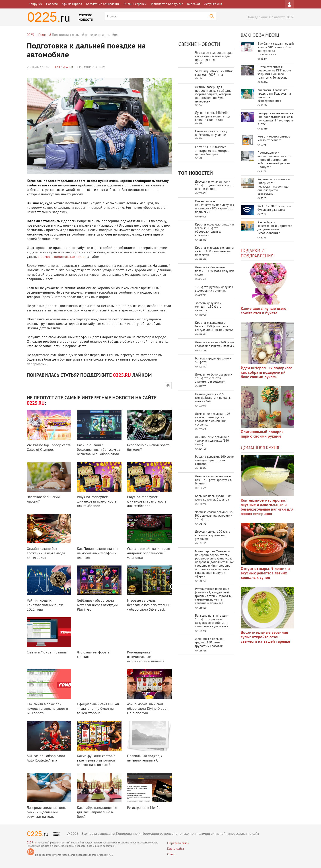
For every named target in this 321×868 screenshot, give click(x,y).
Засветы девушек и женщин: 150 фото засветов (208, 307)
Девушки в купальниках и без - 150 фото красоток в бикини (213, 480)
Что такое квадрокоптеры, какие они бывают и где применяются (214, 57)
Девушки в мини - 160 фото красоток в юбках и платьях (215, 344)
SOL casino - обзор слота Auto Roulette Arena (46, 758)
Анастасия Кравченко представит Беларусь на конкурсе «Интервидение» (274, 96)
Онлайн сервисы (135, 4)
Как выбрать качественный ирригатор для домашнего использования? (275, 228)
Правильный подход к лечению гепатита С (145, 758)
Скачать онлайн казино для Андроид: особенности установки (148, 553)
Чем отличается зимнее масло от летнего (274, 139)
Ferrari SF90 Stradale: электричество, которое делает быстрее (212, 151)
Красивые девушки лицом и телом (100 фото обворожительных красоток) (215, 230)
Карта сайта (176, 849)
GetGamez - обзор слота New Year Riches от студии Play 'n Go (97, 605)
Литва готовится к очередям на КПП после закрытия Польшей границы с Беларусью (274, 72)
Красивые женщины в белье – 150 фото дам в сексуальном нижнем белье (214, 327)
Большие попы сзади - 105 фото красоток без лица (213, 498)
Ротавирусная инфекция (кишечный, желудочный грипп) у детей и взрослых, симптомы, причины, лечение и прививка (213, 596)
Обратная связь (178, 843)
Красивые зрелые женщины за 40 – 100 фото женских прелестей (214, 251)
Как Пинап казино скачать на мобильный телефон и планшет (98, 553)
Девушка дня (213, 4)
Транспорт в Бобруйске (167, 4)
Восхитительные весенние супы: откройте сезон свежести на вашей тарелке (265, 637)
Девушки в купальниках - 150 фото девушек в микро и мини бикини (214, 185)
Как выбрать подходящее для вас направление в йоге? (97, 812)
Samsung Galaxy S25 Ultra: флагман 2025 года (214, 73)
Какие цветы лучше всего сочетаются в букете (264, 311)
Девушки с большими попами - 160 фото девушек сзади (214, 271)
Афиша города (72, 4)
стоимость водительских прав (61, 257)
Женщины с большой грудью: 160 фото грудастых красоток (210, 643)
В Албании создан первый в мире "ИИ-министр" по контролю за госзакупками (276, 49)
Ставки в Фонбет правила (47, 653)
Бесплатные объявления (103, 4)
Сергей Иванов (63, 68)
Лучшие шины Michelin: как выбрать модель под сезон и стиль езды (213, 117)
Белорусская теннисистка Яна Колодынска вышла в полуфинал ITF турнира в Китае (275, 119)
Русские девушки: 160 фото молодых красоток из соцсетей (214, 460)
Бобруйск (35, 4)
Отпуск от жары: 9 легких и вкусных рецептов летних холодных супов (265, 573)
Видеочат (194, 4)
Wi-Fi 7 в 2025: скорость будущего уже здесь (275, 208)
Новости (52, 4)
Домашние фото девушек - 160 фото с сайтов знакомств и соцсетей (214, 378)
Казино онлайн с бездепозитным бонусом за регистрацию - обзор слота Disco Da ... (99, 452)
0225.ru (31, 843)
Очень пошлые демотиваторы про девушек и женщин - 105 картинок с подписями (215, 207)
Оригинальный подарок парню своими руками (262, 434)
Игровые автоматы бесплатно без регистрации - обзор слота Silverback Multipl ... (149, 607)
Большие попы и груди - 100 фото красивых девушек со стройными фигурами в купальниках (212, 621)
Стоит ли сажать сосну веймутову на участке (211, 133)
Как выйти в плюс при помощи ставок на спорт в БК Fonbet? (47, 709)
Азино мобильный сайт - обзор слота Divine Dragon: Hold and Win (148, 709)
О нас (171, 854)
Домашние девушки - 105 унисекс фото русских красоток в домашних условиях (213, 419)
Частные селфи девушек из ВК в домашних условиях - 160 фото (214, 516)
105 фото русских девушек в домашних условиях (214, 289)
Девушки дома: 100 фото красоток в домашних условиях (213, 535)
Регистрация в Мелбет (144, 808)
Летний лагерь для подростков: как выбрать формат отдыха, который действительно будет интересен (213, 95)
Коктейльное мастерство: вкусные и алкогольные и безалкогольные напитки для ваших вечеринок (267, 507)
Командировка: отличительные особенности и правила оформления (146, 659)
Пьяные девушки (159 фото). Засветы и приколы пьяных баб (213, 398)
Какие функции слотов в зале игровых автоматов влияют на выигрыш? (96, 761)
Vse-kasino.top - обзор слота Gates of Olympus (49, 448)
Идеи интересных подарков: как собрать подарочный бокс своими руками (266, 373)
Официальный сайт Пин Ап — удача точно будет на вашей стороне (98, 709)
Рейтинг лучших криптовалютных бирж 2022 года (45, 605)
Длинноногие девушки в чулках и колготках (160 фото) (212, 441)
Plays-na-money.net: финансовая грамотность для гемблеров (96, 502)
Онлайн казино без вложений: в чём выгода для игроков (46, 553)
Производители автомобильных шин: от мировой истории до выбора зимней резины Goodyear (274, 160)
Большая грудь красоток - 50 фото (213, 360)
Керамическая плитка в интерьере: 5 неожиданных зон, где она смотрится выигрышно (274, 187)
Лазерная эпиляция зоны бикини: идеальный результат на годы (47, 812)
